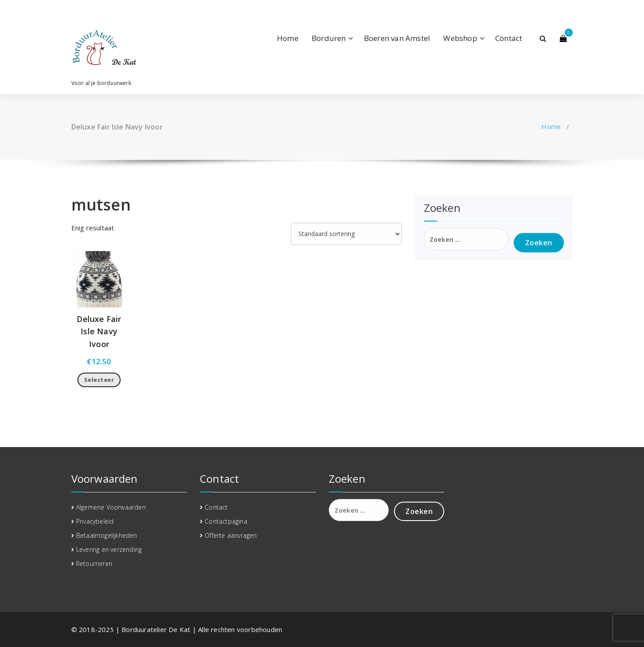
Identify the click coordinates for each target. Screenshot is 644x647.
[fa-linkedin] (86, 10)
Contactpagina (226, 521)
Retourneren (94, 564)
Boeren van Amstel (397, 38)
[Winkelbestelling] (346, 234)
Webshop (460, 38)
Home (288, 38)
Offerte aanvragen (231, 535)
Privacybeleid (95, 521)
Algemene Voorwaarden (111, 507)
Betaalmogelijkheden (107, 535)
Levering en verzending (109, 549)
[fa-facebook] (73, 10)
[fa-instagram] (99, 10)
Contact (509, 38)
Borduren (329, 38)
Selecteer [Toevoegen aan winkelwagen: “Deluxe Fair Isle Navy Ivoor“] (99, 380)
